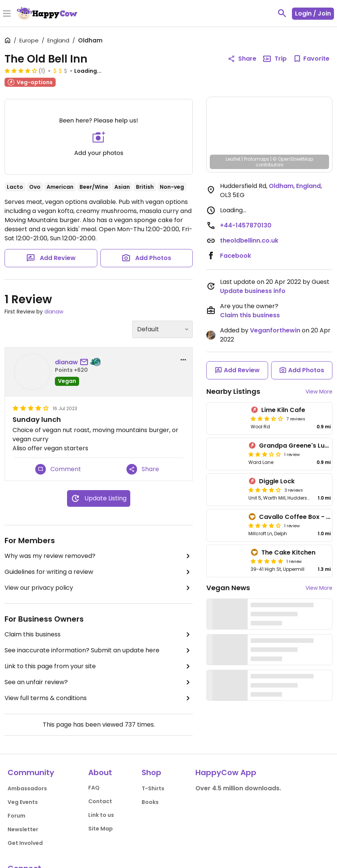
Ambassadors (27, 788)
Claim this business (99, 635)
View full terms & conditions (99, 698)
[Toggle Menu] (7, 14)
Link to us (101, 815)
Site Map (101, 829)
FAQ (94, 788)
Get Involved (25, 843)
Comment (58, 469)
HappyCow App (226, 772)
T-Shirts (153, 788)
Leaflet (233, 159)
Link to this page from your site (99, 666)
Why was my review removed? (99, 556)
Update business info (253, 291)
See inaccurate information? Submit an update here (99, 650)
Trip (275, 59)
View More (319, 392)
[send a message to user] (86, 362)
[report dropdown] (183, 360)
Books (150, 802)
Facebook (236, 256)
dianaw (54, 312)
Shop (151, 772)
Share (143, 469)
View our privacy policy (99, 588)
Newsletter (23, 829)
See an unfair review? (99, 682)
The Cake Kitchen (288, 552)
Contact (100, 801)
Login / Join (313, 13)
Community (31, 772)
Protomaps (257, 159)
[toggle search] (282, 13)
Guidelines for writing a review (99, 572)
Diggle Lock (277, 481)
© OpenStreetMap (293, 159)
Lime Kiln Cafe (283, 410)
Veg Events (23, 802)
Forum (16, 816)
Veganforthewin (275, 330)
